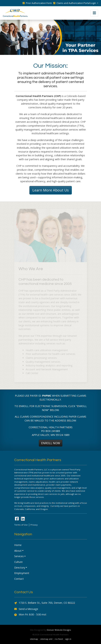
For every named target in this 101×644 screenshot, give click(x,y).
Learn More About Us (51, 190)
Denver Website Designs (59, 630)
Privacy (34, 525)
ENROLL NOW (51, 443)
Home (18, 545)
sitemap (34, 639)
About (18, 551)
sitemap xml (46, 639)
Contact (19, 579)
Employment (22, 573)
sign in (68, 639)
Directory (20, 568)
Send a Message (26, 609)
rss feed (59, 639)
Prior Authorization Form (37, 3)
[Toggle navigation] (94, 13)
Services (19, 556)
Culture (18, 562)
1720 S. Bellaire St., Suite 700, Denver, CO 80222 (45, 603)
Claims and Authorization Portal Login (75, 3)
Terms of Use (21, 525)
